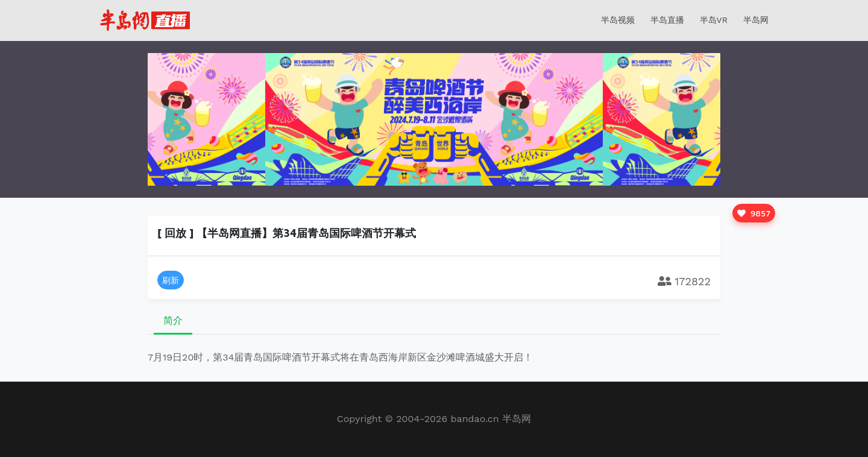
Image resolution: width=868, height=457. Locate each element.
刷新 (171, 280)
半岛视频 (618, 20)
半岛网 (756, 20)
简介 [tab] (173, 320)
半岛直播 (667, 20)
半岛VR (714, 20)
